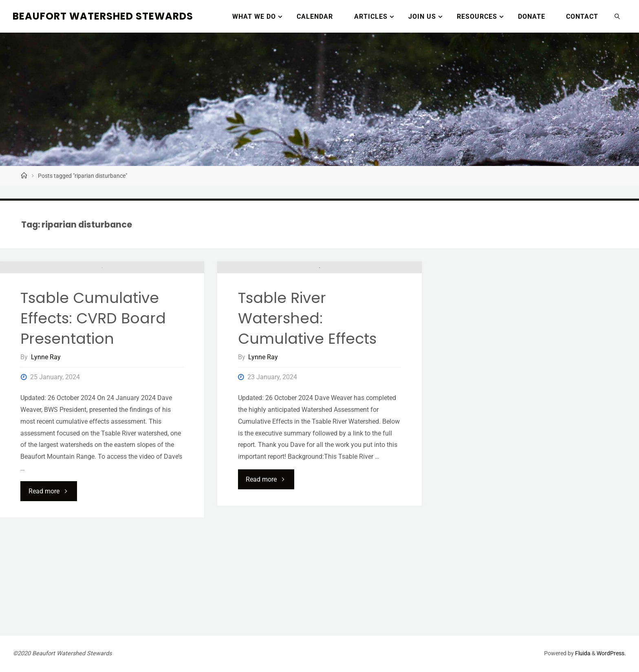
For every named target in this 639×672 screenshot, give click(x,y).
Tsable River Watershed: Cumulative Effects (307, 417)
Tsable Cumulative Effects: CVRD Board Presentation (93, 426)
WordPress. (611, 653)
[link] (618, 16)
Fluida (582, 653)
